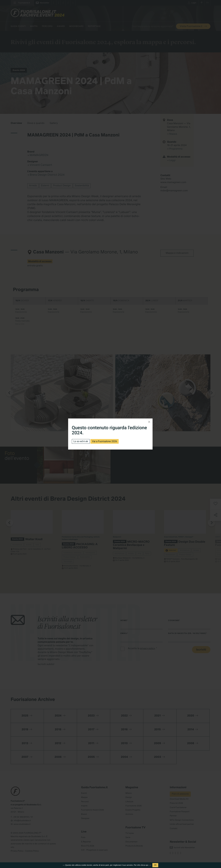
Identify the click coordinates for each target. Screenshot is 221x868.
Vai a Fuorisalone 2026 (105, 441)
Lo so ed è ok (81, 441)
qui (147, 865)
